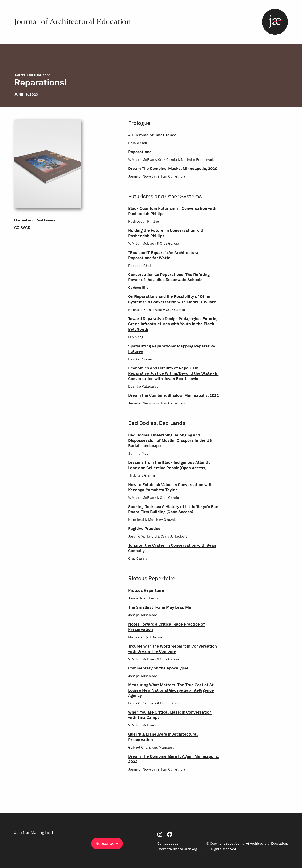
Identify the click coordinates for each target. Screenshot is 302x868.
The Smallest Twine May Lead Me (160, 607)
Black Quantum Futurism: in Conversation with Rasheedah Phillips (172, 211)
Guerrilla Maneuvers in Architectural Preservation (163, 737)
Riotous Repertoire (146, 590)
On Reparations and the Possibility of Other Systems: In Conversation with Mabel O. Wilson (172, 299)
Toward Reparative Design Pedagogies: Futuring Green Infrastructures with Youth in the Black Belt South (173, 324)
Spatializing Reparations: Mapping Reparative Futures (172, 349)
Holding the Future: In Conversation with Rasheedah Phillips (166, 233)
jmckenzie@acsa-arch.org (177, 849)
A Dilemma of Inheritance (152, 135)
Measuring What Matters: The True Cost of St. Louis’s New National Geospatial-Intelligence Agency (171, 690)
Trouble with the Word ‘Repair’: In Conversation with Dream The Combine (172, 649)
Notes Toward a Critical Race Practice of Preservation (166, 627)
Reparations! (140, 152)
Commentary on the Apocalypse (158, 668)
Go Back (22, 228)
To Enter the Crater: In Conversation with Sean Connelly (172, 548)
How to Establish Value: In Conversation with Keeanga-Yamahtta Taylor (170, 487)
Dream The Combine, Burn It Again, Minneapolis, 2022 (174, 759)
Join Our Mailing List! (34, 832)
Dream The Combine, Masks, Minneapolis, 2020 (173, 168)
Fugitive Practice (144, 528)
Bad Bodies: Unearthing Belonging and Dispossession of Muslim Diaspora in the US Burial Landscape (170, 440)
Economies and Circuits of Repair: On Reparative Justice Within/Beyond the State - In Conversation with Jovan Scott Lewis (173, 373)
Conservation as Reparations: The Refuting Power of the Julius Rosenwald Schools (169, 277)
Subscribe (105, 843)
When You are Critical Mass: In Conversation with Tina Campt (170, 715)
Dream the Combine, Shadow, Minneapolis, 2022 (174, 395)
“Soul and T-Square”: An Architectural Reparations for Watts (164, 255)
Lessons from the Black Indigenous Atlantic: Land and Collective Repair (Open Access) (170, 465)
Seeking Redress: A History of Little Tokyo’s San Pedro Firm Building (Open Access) (173, 509)
